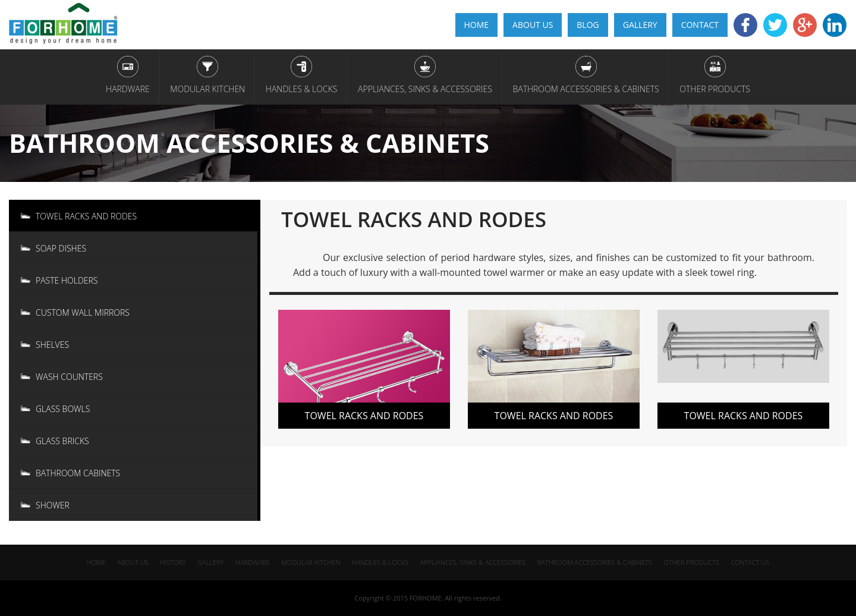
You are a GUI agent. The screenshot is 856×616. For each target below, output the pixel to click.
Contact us (750, 562)
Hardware (128, 89)
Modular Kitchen (207, 89)
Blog (588, 25)
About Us (533, 25)
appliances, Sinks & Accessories (425, 89)
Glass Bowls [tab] (63, 409)
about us (133, 562)
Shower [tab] (53, 505)
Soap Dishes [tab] (61, 248)
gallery (640, 25)
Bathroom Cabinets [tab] (78, 473)
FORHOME (426, 598)
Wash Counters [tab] (69, 377)
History (173, 562)
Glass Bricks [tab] (62, 441)
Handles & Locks (302, 89)
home (477, 25)
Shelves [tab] (52, 345)
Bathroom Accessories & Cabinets (586, 89)
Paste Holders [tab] (67, 280)
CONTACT (700, 25)
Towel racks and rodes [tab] (86, 216)
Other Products (715, 89)
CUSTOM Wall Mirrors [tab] (83, 312)
